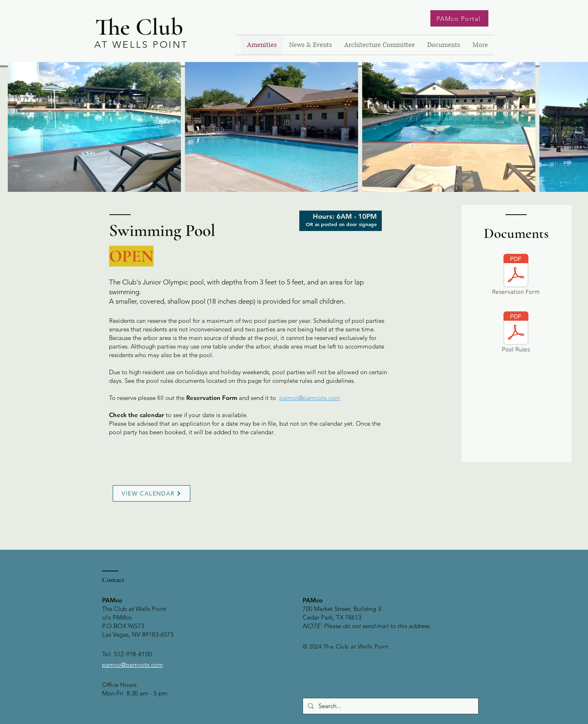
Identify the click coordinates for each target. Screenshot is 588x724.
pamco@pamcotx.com (310, 398)
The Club (139, 27)
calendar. (263, 432)
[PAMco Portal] (459, 18)
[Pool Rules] (516, 334)
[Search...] (390, 706)
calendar (152, 415)
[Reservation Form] (516, 276)
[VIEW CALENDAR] (151, 493)
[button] (311, 45)
